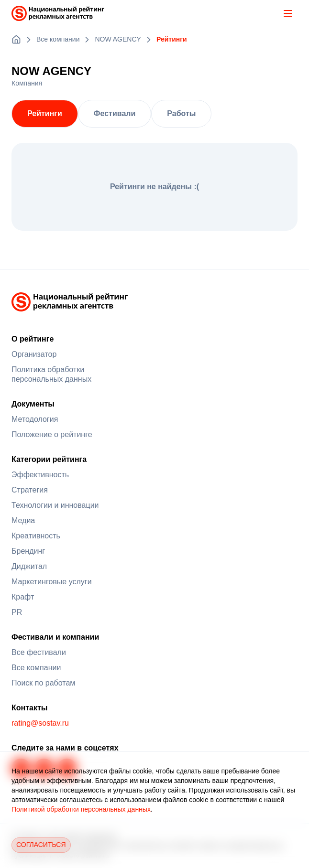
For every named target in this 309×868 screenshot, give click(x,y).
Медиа (23, 520)
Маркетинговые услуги (52, 582)
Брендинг (28, 551)
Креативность (36, 536)
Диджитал (29, 566)
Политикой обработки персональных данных (81, 809)
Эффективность (40, 475)
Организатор (34, 354)
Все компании (36, 668)
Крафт (23, 597)
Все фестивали (39, 652)
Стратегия (30, 490)
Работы (181, 113)
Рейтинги (45, 113)
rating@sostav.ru (40, 723)
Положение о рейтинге (52, 434)
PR (17, 612)
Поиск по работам (43, 683)
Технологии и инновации (55, 505)
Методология (35, 419)
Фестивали (115, 113)
